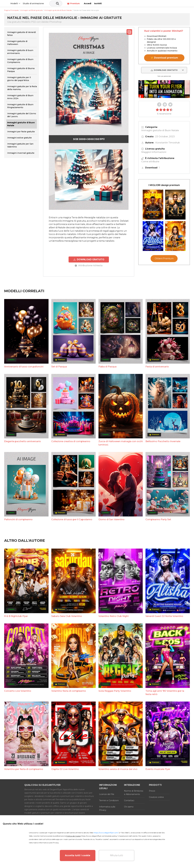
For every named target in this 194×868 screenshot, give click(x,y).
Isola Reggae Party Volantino (115, 691)
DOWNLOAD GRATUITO (89, 259)
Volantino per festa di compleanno (24, 769)
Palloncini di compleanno (18, 519)
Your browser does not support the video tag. (164, 89)
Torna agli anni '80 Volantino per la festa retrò (165, 692)
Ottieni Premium (164, 259)
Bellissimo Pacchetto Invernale (163, 441)
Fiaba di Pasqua (107, 366)
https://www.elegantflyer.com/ (106, 833)
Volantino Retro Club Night (114, 616)
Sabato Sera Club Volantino (67, 616)
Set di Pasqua (59, 366)
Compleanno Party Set (158, 519)
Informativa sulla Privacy (107, 808)
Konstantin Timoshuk (168, 143)
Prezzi (152, 791)
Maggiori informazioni (154, 152)
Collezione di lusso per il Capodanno (72, 519)
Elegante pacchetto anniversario (23, 441)
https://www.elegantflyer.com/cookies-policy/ (99, 836)
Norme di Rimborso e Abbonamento (134, 792)
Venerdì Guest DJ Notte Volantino (164, 616)
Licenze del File (107, 794)
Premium (160, 4)
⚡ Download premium (164, 58)
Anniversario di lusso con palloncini (24, 366)
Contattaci (129, 800)
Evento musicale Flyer (158, 769)
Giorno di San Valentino (111, 519)
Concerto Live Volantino (18, 691)
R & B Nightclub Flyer (16, 616)
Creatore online (156, 797)
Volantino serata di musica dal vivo (118, 769)
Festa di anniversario (157, 366)
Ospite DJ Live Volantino (65, 769)
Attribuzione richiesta (89, 265)
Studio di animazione (54, 3)
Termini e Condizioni (109, 800)
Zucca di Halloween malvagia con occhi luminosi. (121, 443)
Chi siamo (129, 807)
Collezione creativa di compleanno (71, 441)
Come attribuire (150, 162)
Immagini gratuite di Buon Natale (160, 130)
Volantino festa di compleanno (69, 691)
